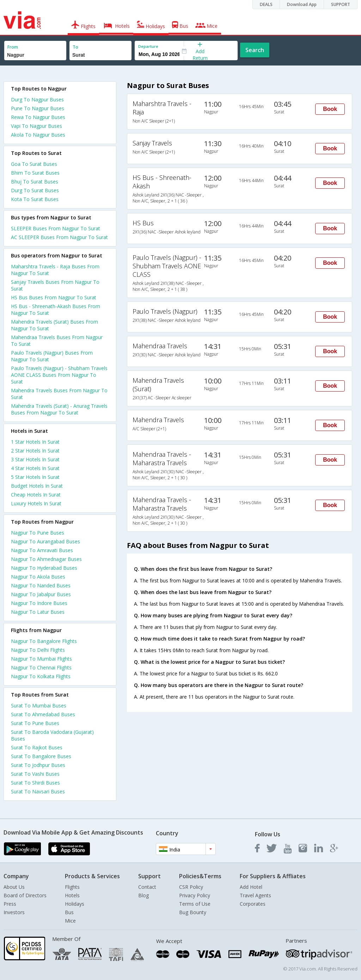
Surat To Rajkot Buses (37, 747)
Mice (70, 921)
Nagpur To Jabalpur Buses (41, 594)
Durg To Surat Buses (35, 190)
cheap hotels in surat (36, 495)
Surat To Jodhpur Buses (38, 765)
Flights (72, 887)
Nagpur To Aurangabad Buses (45, 541)
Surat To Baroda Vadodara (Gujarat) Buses (52, 735)
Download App (302, 4)
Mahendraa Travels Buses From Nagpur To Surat (57, 341)
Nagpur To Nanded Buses (41, 585)
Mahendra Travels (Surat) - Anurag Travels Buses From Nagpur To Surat (59, 409)
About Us (14, 887)
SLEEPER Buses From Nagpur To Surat (56, 228)
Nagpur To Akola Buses (38, 577)
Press (10, 904)
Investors (14, 912)
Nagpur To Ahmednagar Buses (46, 559)
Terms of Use (195, 904)
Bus (69, 912)
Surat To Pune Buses (35, 723)
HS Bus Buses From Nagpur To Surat (54, 297)
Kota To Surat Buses (35, 199)
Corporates (253, 904)
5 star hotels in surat (35, 477)
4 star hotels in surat (35, 468)
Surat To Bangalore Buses (41, 756)
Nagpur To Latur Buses (38, 612)
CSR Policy (191, 887)
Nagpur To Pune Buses (38, 533)
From (13, 47)
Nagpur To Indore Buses (39, 603)
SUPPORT (341, 4)
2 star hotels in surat (35, 451)
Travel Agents (255, 895)
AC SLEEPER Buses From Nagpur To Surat (59, 237)
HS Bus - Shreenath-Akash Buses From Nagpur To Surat (56, 310)
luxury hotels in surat (36, 503)
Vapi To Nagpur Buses (36, 126)
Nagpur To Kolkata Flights (41, 676)
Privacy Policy (195, 895)
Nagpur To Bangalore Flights (44, 641)
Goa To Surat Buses (34, 164)
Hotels (72, 895)
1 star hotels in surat (35, 442)
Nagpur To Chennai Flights (41, 667)
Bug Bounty (193, 912)
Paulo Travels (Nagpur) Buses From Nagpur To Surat (52, 356)
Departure (148, 46)
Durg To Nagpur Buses (37, 99)
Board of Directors (25, 895)
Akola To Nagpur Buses (38, 135)
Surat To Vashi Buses (35, 774)
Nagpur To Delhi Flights (38, 650)
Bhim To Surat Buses (35, 173)
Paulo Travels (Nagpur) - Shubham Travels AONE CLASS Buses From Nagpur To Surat (59, 375)
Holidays (75, 904)
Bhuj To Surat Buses (35, 182)
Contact (147, 887)
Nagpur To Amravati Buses (42, 550)
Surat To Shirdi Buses (35, 783)
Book (330, 109)
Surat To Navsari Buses (38, 791)
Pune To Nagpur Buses (38, 108)
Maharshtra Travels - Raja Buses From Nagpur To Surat (55, 270)
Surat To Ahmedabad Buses (43, 714)
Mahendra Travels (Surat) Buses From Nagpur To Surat (54, 325)
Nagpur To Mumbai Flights (41, 659)
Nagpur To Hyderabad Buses (44, 568)
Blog (143, 895)
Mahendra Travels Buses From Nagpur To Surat (59, 394)
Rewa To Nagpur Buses (38, 117)
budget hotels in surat (37, 486)
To (75, 47)
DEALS (266, 4)
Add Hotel (251, 887)
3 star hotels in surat (35, 459)
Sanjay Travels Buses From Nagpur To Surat (55, 285)
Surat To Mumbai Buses (39, 706)
